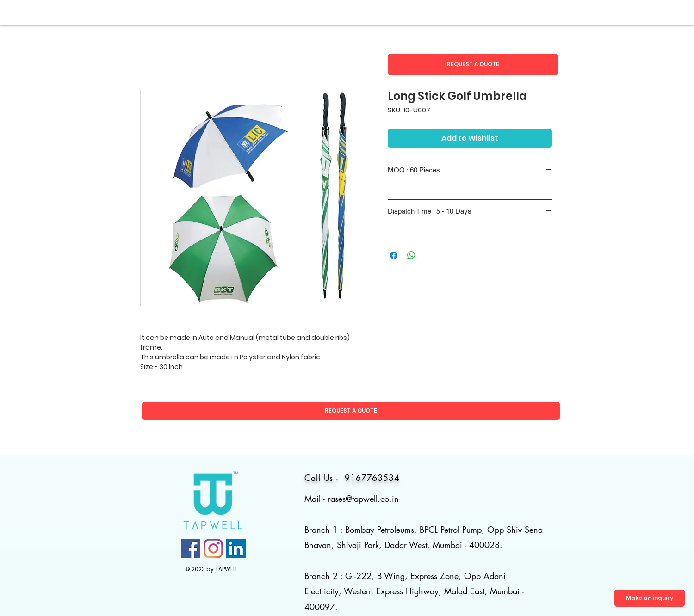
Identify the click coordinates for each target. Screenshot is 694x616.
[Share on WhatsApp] (411, 255)
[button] (473, 65)
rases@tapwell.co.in (363, 499)
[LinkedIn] (236, 548)
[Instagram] (213, 548)
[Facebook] (191, 548)
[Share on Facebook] (394, 255)
